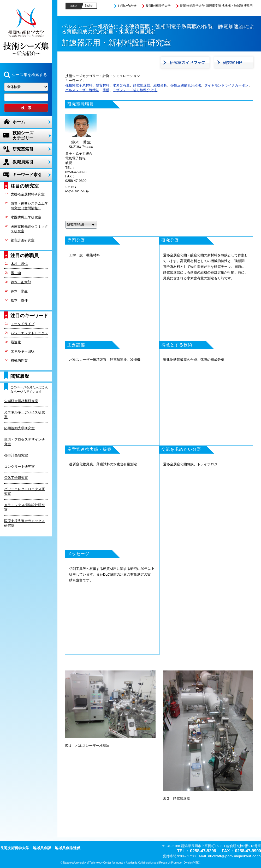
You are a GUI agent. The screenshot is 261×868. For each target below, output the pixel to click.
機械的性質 (19, 360)
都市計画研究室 (23, 240)
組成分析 (160, 85)
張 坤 (16, 273)
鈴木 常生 (19, 291)
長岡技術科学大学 (158, 6)
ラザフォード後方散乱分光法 (135, 90)
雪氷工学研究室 (16, 478)
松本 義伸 (19, 300)
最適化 (16, 342)
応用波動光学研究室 (19, 428)
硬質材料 (103, 85)
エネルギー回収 (23, 351)
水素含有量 (121, 85)
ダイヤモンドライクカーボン (226, 85)
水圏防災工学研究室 (26, 217)
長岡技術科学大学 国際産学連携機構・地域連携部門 (216, 6)
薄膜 (106, 90)
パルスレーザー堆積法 (82, 90)
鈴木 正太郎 (21, 282)
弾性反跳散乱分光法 (186, 85)
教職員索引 (23, 162)
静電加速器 (142, 85)
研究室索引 (23, 149)
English (89, 6)
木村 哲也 (19, 264)
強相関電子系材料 (79, 85)
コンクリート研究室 (19, 467)
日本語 (73, 6)
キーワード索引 (27, 175)
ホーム (19, 122)
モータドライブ (23, 324)
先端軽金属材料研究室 (28, 194)
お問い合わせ (127, 6)
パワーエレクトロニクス (29, 333)
